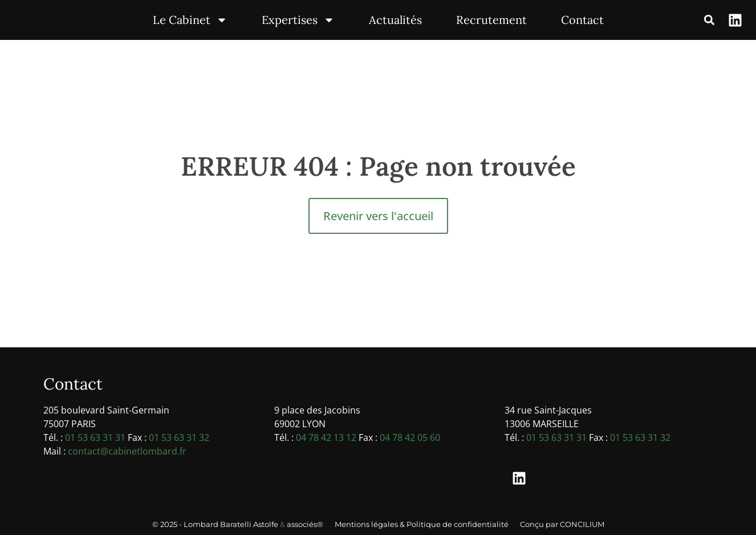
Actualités (395, 20)
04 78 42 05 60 (410, 437)
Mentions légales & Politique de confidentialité (422, 524)
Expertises (298, 20)
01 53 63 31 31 (95, 437)
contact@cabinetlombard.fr (127, 451)
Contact (582, 20)
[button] (709, 20)
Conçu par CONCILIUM (562, 524)
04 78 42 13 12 (326, 437)
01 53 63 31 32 (179, 437)
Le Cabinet (190, 20)
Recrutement (491, 20)
